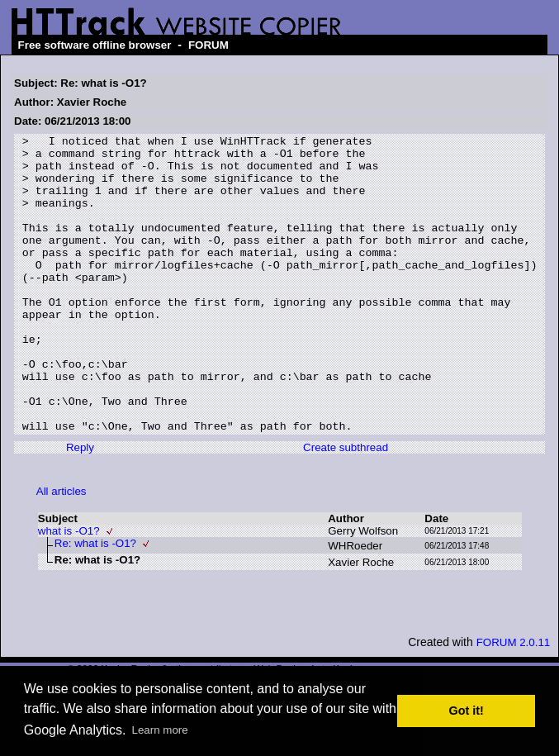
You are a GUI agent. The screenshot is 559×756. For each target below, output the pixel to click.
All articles (62, 551)
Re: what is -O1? (95, 603)
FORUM (208, 45)
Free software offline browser (95, 45)
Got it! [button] (467, 711)
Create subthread (346, 507)
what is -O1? (69, 590)
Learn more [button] (160, 730)
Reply (80, 507)
